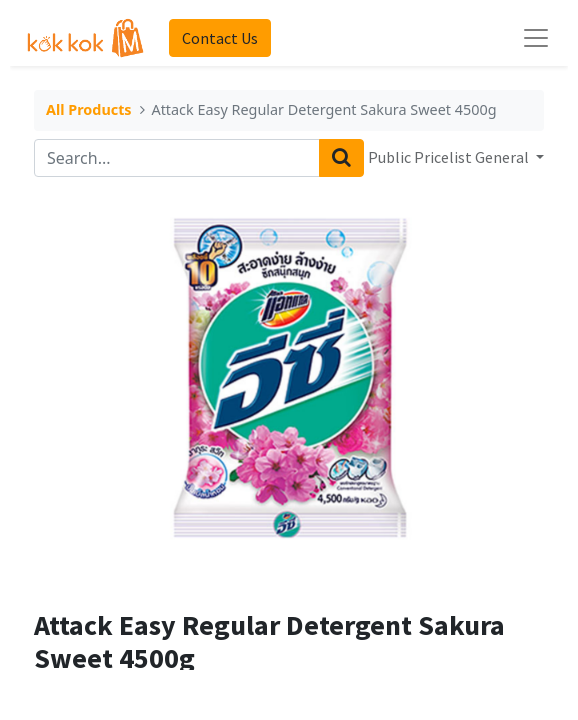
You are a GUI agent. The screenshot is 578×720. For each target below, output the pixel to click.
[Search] (341, 158)
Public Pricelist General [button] (450, 157)
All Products (89, 111)
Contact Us (220, 38)
